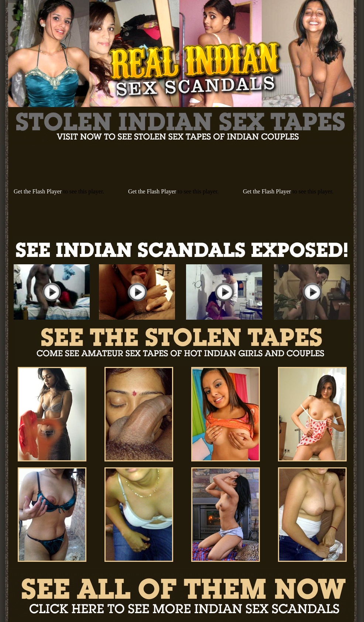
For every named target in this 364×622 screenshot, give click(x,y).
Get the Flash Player (38, 191)
